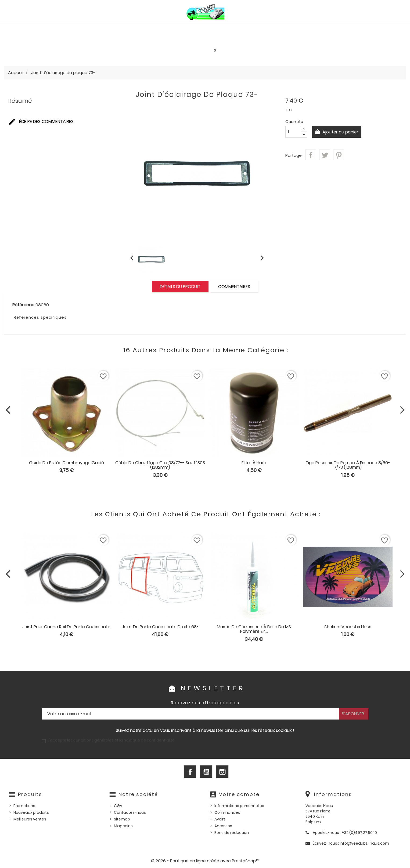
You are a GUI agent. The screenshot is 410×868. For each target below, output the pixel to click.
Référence (23, 305)
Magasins (123, 826)
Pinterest (339, 155)
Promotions (24, 806)
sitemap (122, 819)
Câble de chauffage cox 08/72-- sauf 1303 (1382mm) (160, 465)
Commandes (227, 812)
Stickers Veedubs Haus (348, 627)
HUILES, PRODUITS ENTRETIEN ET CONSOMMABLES (210, 29)
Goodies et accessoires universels (135, 40)
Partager (311, 155)
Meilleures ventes (30, 819)
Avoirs (220, 819)
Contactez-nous (130, 812)
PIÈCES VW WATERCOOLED (126, 29)
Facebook (190, 772)
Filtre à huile (254, 463)
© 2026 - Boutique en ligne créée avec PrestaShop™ (205, 861)
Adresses (223, 826)
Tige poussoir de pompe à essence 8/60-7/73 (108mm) (348, 465)
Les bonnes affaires (203, 40)
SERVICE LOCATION (251, 40)
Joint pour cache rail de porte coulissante (66, 627)
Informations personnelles (239, 806)
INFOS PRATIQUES (296, 40)
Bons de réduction (232, 833)
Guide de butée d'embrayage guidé (66, 463)
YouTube (206, 772)
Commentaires (234, 287)
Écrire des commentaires (41, 121)
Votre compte (239, 794)
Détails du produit (180, 287)
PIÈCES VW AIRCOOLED (68, 29)
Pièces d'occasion (315, 29)
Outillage (354, 29)
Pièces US (276, 29)
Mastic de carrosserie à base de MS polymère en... (254, 629)
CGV (118, 806)
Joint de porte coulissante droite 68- (160, 627)
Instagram (222, 772)
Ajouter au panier (340, 132)
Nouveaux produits (31, 812)
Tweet (325, 155)
